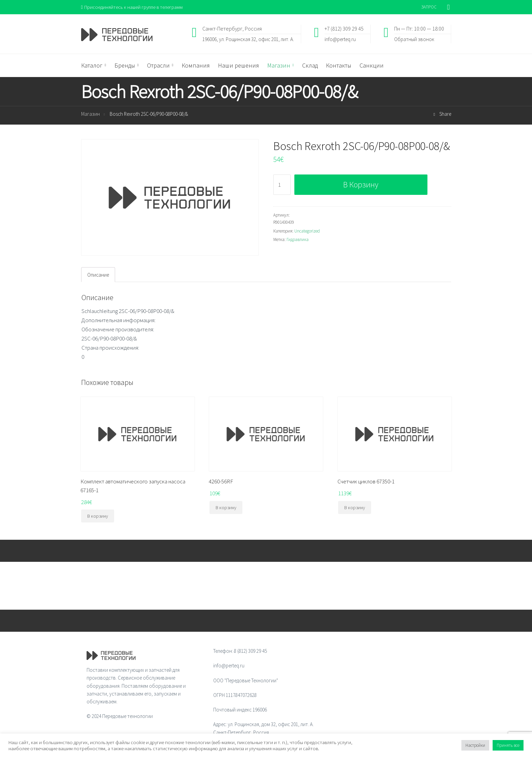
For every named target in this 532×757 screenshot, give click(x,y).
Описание (98, 275)
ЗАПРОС (429, 7)
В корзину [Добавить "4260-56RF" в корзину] (226, 508)
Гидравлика (298, 240)
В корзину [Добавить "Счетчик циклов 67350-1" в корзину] (355, 508)
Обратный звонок (414, 39)
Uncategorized (307, 231)
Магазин (90, 114)
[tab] (98, 275)
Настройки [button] (475, 745)
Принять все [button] (508, 745)
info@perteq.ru (340, 39)
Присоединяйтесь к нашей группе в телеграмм (133, 7)
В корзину (361, 185)
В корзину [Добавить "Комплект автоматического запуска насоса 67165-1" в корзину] (98, 516)
